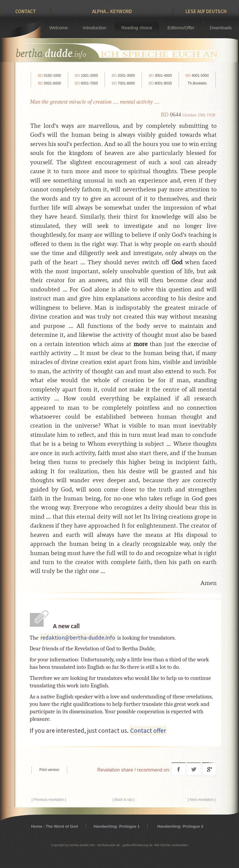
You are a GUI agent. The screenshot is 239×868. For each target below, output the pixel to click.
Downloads (221, 28)
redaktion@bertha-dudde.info (78, 637)
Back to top (123, 800)
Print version (49, 770)
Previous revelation (49, 800)
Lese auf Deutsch (206, 11)
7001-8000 (123, 83)
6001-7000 (86, 83)
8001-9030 (160, 83)
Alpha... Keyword (112, 11)
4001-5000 (197, 76)
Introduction (94, 28)
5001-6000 (49, 83)
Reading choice (137, 28)
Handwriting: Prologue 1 (117, 826)
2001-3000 (123, 76)
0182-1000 (49, 76)
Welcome (59, 28)
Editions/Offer (181, 28)
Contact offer (148, 730)
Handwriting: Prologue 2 (180, 826)
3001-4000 (160, 76)
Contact (26, 11)
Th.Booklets (197, 83)
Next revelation (202, 800)
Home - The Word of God (55, 826)
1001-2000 (86, 76)
